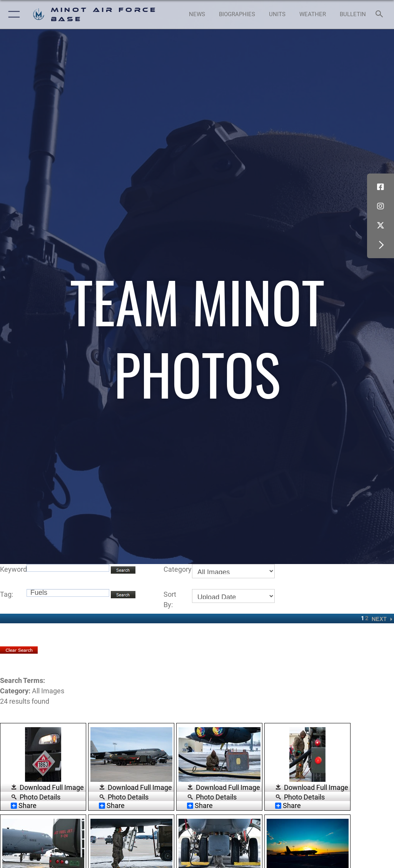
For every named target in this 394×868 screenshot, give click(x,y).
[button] (13, 14)
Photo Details (40, 797)
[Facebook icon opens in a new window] (381, 187)
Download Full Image (52, 787)
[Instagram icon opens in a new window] (381, 206)
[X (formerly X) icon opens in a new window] (381, 225)
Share (24, 806)
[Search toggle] (381, 14)
